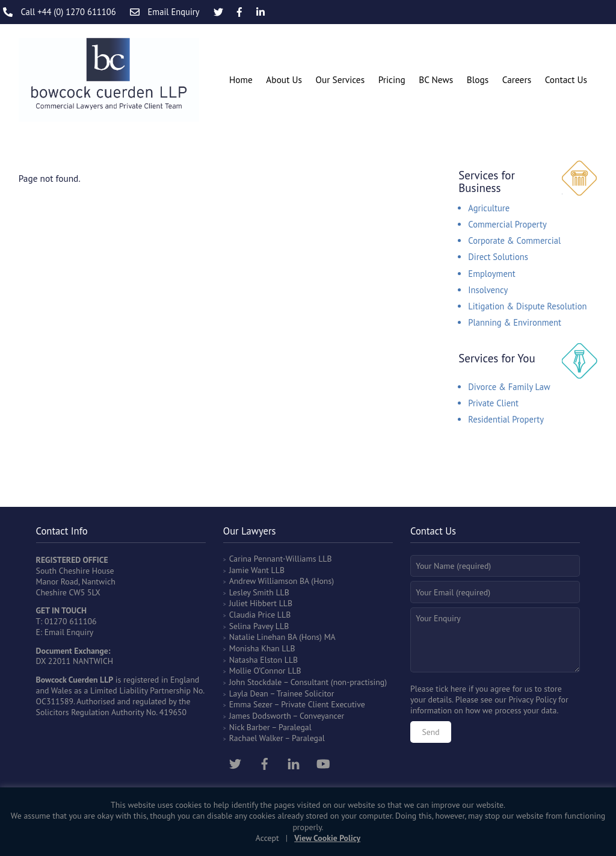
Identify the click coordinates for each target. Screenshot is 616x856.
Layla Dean (249, 693)
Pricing (392, 79)
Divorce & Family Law (509, 387)
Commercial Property (507, 224)
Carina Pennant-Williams (273, 559)
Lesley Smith (251, 592)
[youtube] (323, 762)
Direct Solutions (498, 257)
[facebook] (265, 762)
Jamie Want (249, 570)
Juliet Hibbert (253, 603)
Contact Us (566, 79)
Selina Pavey (252, 626)
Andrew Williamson (263, 581)
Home (241, 79)
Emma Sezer (251, 704)
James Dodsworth (260, 716)
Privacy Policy (532, 699)
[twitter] (235, 762)
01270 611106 (71, 621)
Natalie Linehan (257, 637)
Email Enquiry (69, 632)
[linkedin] (294, 762)
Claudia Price (252, 615)
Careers (517, 79)
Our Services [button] (340, 79)
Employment (491, 274)
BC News (436, 79)
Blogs (478, 79)
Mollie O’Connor (257, 671)
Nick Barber (250, 727)
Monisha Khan (254, 648)
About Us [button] (284, 79)
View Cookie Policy (327, 838)
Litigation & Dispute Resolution (527, 306)
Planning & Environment (515, 322)
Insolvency (488, 290)
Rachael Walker (256, 738)
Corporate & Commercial (514, 240)
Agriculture (489, 208)
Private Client (493, 403)
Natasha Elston (256, 660)
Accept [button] (267, 838)
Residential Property (506, 419)
